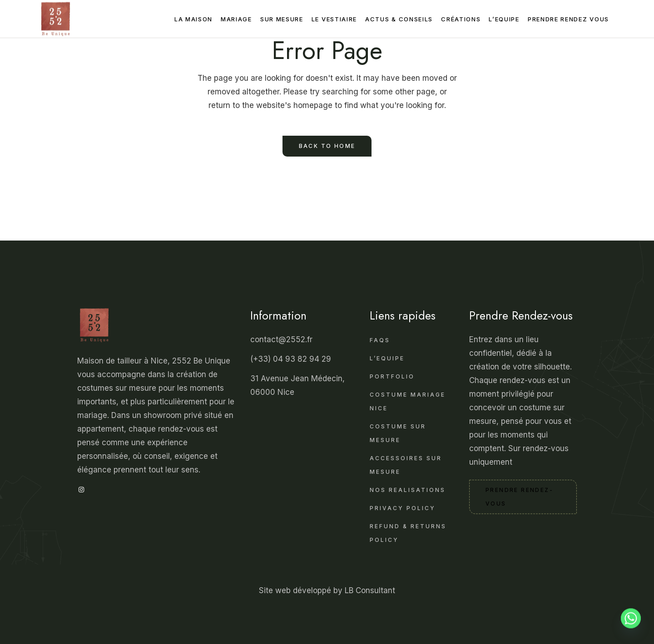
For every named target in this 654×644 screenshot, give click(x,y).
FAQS (380, 340)
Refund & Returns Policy (408, 533)
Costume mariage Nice (408, 401)
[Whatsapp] (631, 623)
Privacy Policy (403, 508)
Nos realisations (408, 490)
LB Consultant (370, 590)
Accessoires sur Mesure (406, 465)
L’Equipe (387, 358)
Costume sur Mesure (398, 433)
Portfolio (392, 376)
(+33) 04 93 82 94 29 (292, 359)
